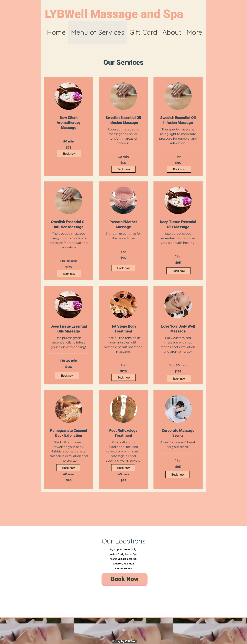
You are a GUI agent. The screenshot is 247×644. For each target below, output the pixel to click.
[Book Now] (125, 579)
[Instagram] (123, 630)
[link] (69, 123)
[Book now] (69, 153)
